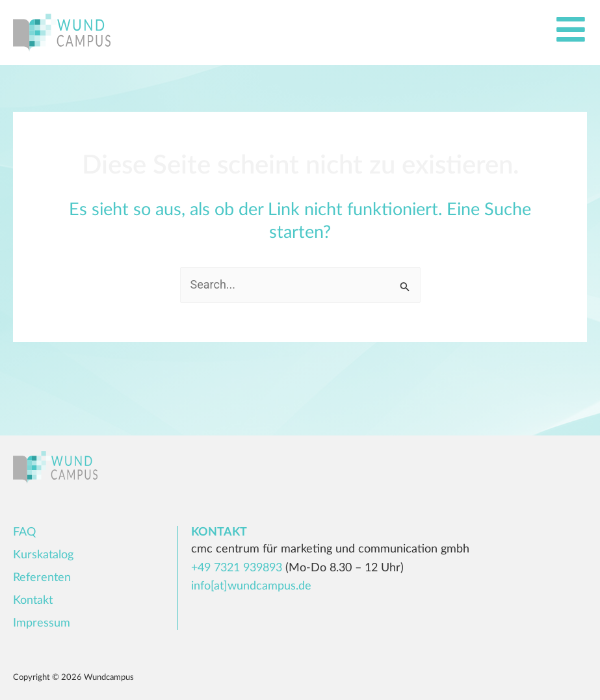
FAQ (24, 532)
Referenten (42, 578)
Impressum (42, 623)
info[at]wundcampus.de (251, 586)
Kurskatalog (43, 555)
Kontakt (33, 601)
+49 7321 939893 (237, 568)
